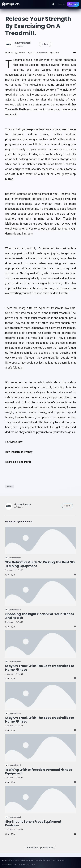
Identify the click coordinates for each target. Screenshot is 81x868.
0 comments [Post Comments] (41, 53)
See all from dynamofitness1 (40, 848)
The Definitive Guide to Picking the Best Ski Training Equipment (40, 564)
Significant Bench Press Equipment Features (33, 823)
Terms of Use (51, 860)
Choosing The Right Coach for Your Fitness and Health (40, 616)
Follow (45, 44)
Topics (23, 860)
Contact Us (60, 860)
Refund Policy (40, 860)
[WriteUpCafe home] (11, 4)
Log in (61, 4)
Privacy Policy (7, 860)
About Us (16, 860)
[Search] (53, 4)
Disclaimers (30, 860)
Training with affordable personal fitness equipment (39, 771)
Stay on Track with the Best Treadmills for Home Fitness (40, 668)
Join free (73, 4)
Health (10, 487)
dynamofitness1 (23, 43)
